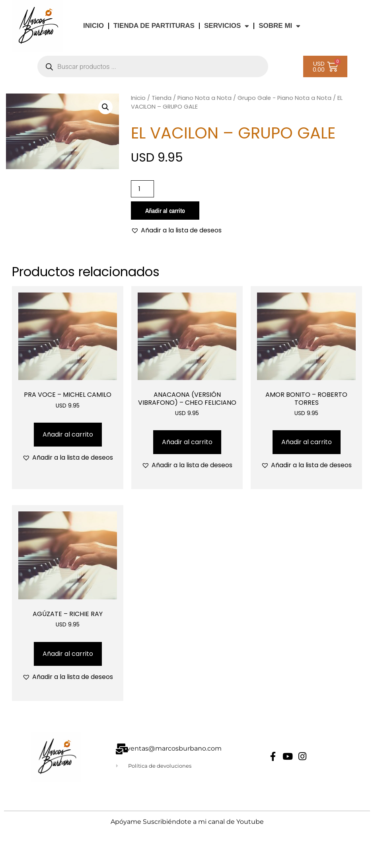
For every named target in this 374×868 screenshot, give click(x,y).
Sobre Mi (280, 26)
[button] (105, 107)
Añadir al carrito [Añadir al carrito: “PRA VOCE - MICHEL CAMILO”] (68, 434)
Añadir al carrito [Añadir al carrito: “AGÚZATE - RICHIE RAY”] (68, 654)
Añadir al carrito (165, 211)
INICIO (93, 26)
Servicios (227, 26)
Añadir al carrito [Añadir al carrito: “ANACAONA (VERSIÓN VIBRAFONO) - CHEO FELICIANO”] (187, 442)
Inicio (138, 98)
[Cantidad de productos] (142, 189)
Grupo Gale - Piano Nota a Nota (284, 98)
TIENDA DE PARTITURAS (154, 26)
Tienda (162, 98)
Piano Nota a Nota (205, 98)
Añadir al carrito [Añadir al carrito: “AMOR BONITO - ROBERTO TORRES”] (307, 442)
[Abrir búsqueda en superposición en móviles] (153, 66)
